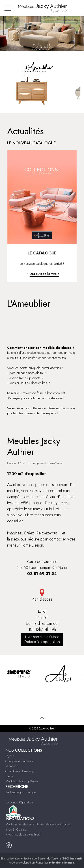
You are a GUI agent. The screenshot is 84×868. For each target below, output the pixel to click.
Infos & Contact (16, 829)
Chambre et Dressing (20, 771)
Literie (9, 776)
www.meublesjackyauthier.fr (24, 834)
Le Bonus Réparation (19, 802)
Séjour (10, 756)
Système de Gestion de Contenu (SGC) (53, 859)
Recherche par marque (21, 792)
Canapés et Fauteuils (19, 761)
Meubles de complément (22, 781)
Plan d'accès (42, 596)
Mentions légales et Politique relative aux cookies (38, 824)
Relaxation (12, 766)
